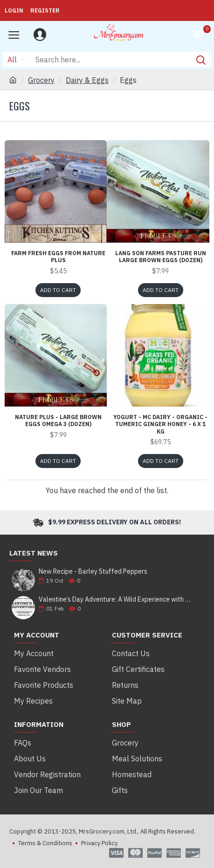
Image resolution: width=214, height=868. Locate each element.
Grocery (41, 80)
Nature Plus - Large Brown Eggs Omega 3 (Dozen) (58, 421)
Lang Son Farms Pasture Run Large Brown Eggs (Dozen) (161, 257)
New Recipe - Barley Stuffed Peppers (93, 572)
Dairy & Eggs (87, 80)
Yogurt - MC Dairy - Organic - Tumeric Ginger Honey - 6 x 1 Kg (160, 424)
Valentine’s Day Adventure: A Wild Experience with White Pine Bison (116, 600)
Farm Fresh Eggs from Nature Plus (58, 257)
